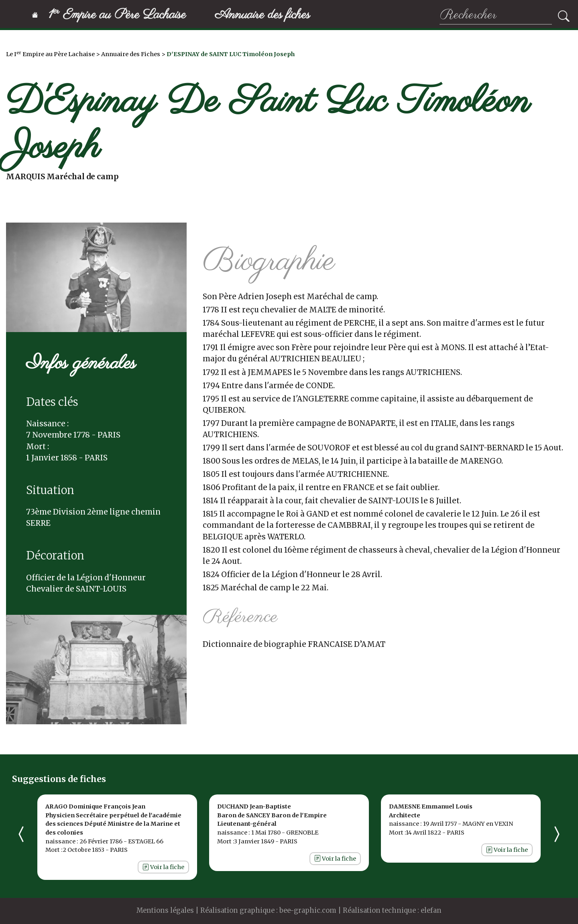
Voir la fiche (163, 867)
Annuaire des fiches (263, 15)
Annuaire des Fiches (131, 54)
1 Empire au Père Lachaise (109, 15)
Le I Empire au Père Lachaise (50, 54)
